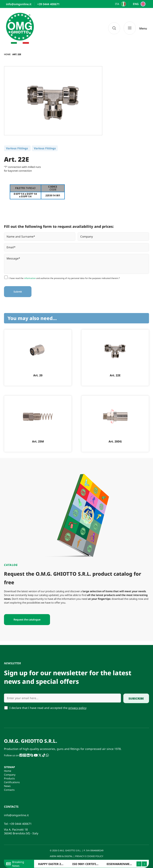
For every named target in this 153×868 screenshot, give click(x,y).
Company (10, 775)
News (7, 786)
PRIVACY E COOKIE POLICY (89, 856)
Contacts (9, 790)
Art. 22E (115, 375)
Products (9, 778)
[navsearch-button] (114, 28)
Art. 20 (38, 375)
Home (7, 54)
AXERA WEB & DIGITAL (61, 856)
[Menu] (135, 28)
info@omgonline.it (16, 815)
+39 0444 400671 (21, 824)
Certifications (12, 782)
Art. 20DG (115, 441)
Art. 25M (38, 441)
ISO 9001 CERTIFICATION (90, 864)
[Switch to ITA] (120, 4)
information (30, 278)
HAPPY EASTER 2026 (52, 864)
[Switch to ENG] (139, 4)
